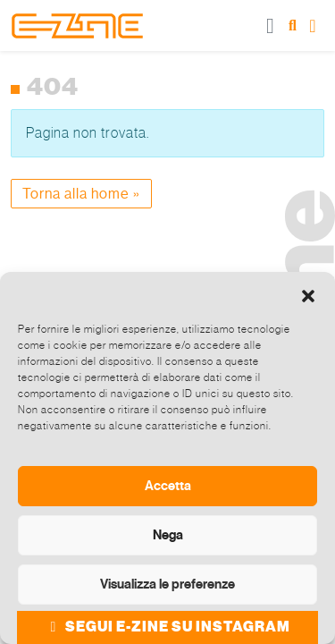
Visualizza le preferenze (167, 584)
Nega (168, 535)
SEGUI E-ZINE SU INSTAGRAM (167, 627)
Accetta (168, 486)
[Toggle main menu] (271, 25)
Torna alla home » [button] (81, 194)
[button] (308, 294)
